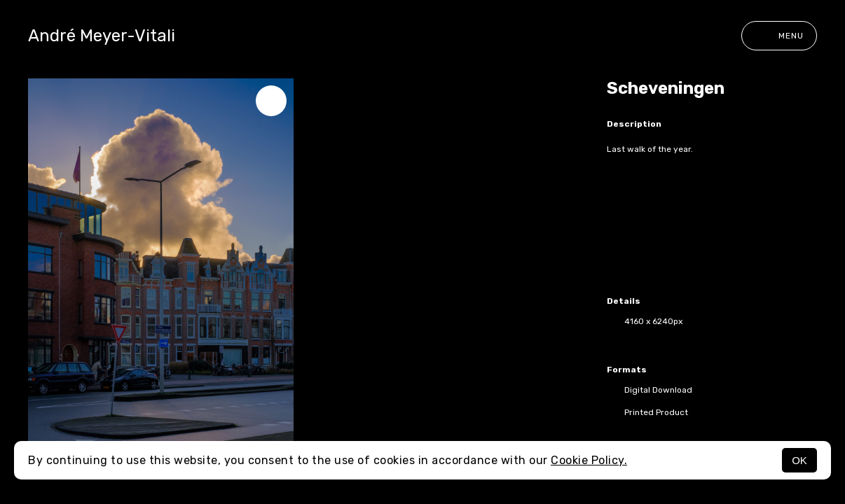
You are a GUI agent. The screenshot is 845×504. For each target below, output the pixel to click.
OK (799, 460)
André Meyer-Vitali (102, 36)
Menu (779, 36)
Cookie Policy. (589, 460)
